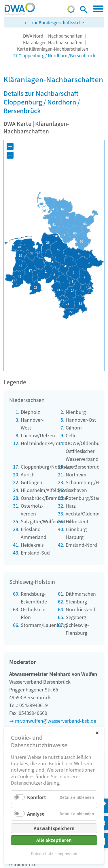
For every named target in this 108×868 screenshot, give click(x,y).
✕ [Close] (97, 732)
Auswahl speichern (54, 828)
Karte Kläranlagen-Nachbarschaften (53, 49)
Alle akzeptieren (54, 840)
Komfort (37, 797)
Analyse (36, 814)
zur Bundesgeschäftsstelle (58, 22)
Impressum (67, 853)
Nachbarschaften (65, 36)
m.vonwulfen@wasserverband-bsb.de (56, 721)
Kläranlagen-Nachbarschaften (53, 42)
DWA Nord (33, 36)
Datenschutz (42, 853)
